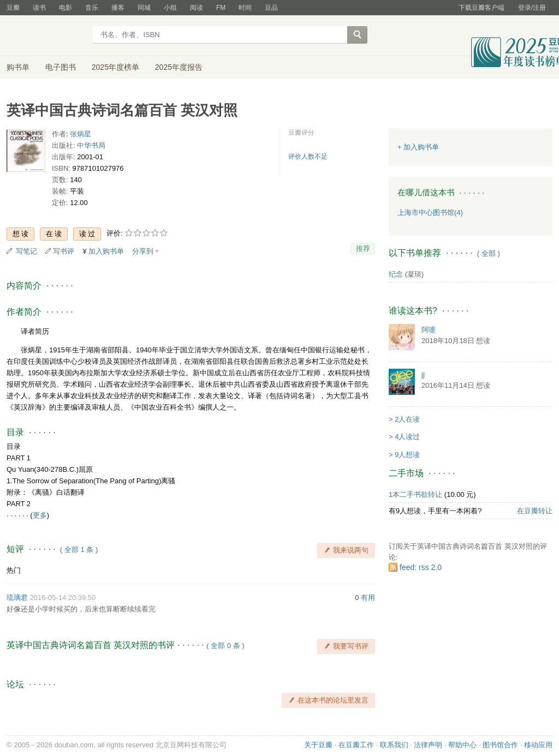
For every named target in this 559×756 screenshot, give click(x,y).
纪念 (396, 274)
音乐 (92, 8)
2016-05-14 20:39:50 (63, 598)
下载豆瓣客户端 (481, 8)
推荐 (363, 248)
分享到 (143, 251)
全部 (489, 253)
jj (423, 374)
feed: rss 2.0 (421, 567)
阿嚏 (429, 330)
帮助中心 (462, 745)
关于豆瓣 (318, 745)
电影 (66, 8)
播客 (118, 8)
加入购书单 (106, 251)
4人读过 (407, 437)
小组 (170, 8)
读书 (39, 8)
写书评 (64, 251)
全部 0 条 (225, 646)
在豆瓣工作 (356, 745)
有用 (368, 598)
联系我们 (394, 745)
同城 (144, 8)
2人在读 (407, 419)
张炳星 (81, 134)
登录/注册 (532, 8)
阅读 (197, 8)
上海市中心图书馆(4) (430, 212)
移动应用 (538, 745)
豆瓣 (13, 8)
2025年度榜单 (115, 67)
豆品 (271, 8)
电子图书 (61, 67)
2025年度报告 (179, 67)
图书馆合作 (500, 745)
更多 (40, 515)
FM (221, 8)
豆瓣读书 (46, 36)
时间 (245, 8)
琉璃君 (17, 598)
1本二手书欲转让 (415, 494)
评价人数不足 (308, 157)
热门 (14, 570)
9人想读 (407, 455)
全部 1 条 (79, 550)
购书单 (18, 67)
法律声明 (428, 745)
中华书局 (91, 145)
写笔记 (26, 251)
